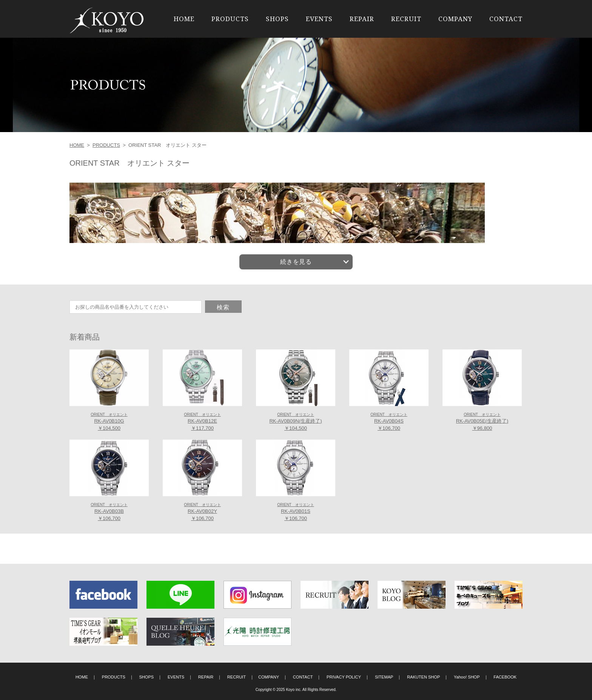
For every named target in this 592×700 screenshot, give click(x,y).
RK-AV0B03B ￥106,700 (109, 512)
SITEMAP (384, 677)
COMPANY (455, 19)
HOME (184, 19)
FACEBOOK (505, 677)
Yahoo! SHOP (467, 677)
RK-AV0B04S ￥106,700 (389, 422)
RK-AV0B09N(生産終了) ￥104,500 (295, 422)
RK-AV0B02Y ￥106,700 (202, 512)
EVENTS (319, 19)
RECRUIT (406, 19)
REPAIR (362, 19)
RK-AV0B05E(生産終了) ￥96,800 (482, 422)
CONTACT (506, 19)
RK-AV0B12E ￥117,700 (202, 422)
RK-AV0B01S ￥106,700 (296, 512)
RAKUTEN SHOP (423, 677)
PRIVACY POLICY (344, 677)
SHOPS (277, 19)
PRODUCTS (230, 19)
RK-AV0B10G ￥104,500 (109, 422)
